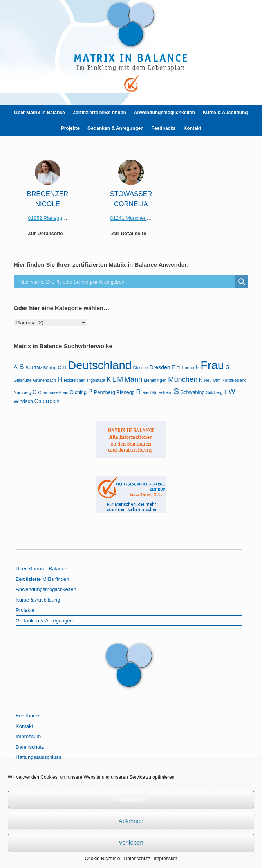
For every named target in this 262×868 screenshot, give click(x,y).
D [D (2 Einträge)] (64, 368)
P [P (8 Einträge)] (90, 392)
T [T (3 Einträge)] (226, 392)
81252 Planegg (45, 218)
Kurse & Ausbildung (225, 113)
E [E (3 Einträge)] (173, 367)
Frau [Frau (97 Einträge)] (212, 365)
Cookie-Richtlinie (102, 859)
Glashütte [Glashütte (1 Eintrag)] (23, 380)
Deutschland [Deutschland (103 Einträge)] (100, 365)
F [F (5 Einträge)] (197, 367)
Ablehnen (131, 821)
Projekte (70, 128)
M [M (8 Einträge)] (120, 379)
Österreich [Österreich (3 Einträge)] (47, 401)
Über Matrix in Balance (39, 113)
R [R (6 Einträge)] (139, 392)
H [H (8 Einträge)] (60, 379)
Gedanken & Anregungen (116, 128)
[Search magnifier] (242, 282)
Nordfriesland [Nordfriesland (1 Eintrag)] (234, 380)
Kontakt (192, 128)
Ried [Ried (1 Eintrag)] (146, 392)
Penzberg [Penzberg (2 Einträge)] (105, 392)
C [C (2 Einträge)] (60, 368)
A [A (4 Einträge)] (16, 367)
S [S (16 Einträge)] (176, 391)
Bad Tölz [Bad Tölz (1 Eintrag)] (34, 368)
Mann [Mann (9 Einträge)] (134, 379)
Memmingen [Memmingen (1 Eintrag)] (155, 380)
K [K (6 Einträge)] (109, 380)
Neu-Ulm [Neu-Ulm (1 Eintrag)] (212, 380)
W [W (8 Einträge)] (232, 392)
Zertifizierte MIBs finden (99, 113)
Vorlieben (131, 842)
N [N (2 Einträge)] (201, 380)
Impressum (165, 859)
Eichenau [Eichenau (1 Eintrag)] (185, 368)
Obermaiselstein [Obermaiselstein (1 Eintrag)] (53, 392)
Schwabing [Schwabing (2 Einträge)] (193, 392)
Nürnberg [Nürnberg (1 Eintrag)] (22, 392)
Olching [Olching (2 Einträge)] (78, 392)
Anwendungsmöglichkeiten (164, 113)
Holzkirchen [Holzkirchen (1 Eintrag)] (75, 380)
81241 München (128, 218)
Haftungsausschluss (38, 757)
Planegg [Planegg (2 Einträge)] (126, 392)
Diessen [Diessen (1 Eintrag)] (141, 368)
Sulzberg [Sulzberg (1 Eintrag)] (214, 392)
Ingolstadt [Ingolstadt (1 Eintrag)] (96, 380)
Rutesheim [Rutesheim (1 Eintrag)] (162, 392)
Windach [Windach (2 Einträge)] (23, 401)
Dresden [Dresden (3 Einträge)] (160, 367)
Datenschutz (137, 859)
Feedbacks (164, 128)
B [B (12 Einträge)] (22, 367)
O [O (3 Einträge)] (35, 392)
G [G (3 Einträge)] (228, 367)
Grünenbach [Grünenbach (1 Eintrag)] (44, 380)
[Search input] (126, 282)
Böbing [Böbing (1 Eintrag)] (50, 368)
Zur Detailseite (48, 233)
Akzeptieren (131, 799)
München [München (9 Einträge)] (183, 379)
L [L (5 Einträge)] (114, 380)
